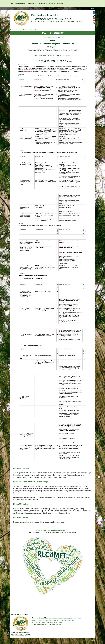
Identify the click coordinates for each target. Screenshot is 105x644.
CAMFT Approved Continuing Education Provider (49, 620)
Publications (25, 30)
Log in (94, 8)
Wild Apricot (80, 641)
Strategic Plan (52, 47)
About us (17, 30)
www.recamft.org (57, 624)
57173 (72, 620)
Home (11, 30)
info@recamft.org (42, 624)
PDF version (51, 55)
